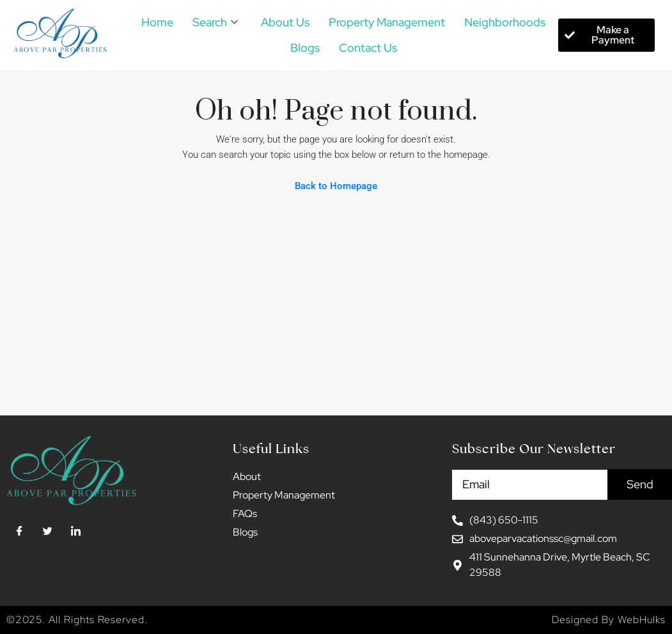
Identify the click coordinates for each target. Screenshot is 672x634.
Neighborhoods (505, 22)
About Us (285, 22)
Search (215, 22)
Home (157, 22)
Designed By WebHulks (609, 620)
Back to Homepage (336, 186)
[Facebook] (19, 532)
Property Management (387, 22)
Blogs (305, 48)
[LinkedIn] (75, 532)
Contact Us (368, 48)
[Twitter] (47, 532)
